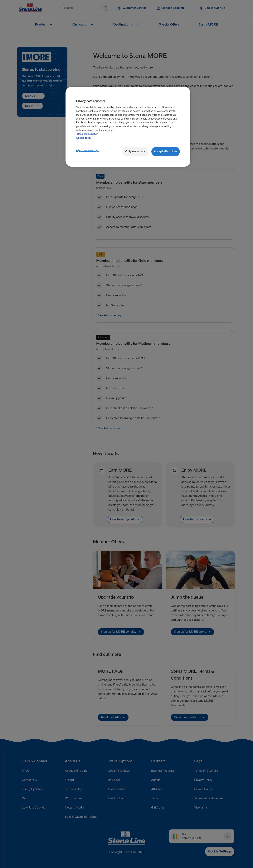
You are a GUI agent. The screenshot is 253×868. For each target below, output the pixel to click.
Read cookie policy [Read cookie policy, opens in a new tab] (87, 134)
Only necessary (135, 151)
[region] (128, 127)
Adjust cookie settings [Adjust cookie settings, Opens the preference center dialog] (87, 151)
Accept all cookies (165, 151)
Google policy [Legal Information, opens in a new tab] (84, 138)
